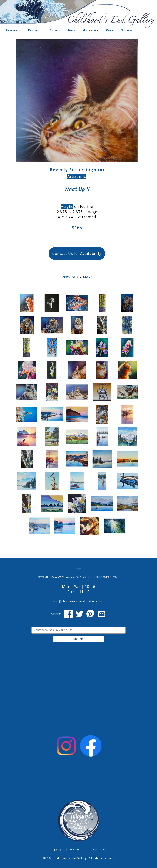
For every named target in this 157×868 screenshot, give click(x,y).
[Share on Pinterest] (91, 614)
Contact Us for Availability (77, 253)
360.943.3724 (107, 577)
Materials (90, 30)
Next (88, 277)
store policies (96, 849)
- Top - (78, 568)
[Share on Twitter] (80, 614)
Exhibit (35, 30)
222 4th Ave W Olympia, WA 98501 (65, 577)
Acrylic (67, 206)
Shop (55, 30)
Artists (13, 30)
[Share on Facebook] (69, 614)
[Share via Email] (102, 614)
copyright (57, 849)
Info (71, 30)
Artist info (77, 176)
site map (76, 849)
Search (127, 30)
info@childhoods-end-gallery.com (78, 601)
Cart (110, 30)
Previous (70, 277)
